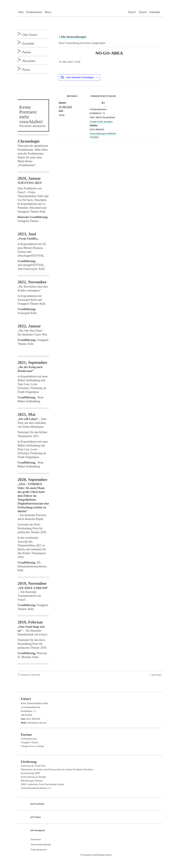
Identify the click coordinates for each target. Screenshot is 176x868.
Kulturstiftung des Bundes (34, 777)
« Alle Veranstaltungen (73, 37)
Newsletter (29, 61)
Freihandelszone (29, 739)
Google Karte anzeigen (101, 122)
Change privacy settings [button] (32, 746)
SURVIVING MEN (30, 183)
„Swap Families (27, 239)
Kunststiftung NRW (30, 773)
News (48, 12)
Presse (26, 70)
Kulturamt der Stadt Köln (33, 766)
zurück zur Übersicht (30, 675)
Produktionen (34, 12)
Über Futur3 (30, 35)
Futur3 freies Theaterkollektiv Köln (90, 7)
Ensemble (28, 43)
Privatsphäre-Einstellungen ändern (96, 855)
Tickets (143, 12)
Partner (27, 52)
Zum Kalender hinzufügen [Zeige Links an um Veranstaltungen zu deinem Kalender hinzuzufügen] (80, 77)
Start (21, 12)
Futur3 (132, 12)
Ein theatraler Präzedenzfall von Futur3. (33, 631)
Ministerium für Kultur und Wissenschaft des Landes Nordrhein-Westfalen (57, 769)
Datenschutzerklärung (41, 845)
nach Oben (156, 675)
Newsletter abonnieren (32, 126)
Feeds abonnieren (39, 850)
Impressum (36, 839)
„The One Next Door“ (31, 331)
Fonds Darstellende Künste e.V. (36, 788)
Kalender (155, 12)
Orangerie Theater (30, 742)
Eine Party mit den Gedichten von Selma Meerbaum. (32, 423)
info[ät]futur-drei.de (37, 723)
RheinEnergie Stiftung (32, 781)
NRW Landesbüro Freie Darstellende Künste (43, 784)
